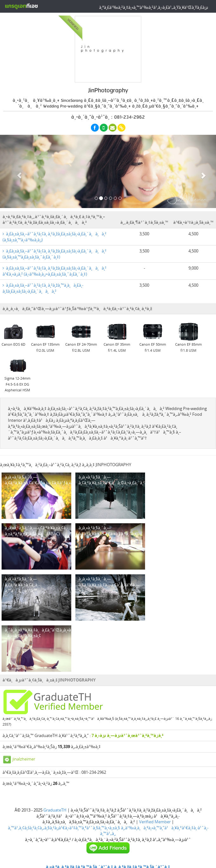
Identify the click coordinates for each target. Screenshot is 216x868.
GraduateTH (55, 810)
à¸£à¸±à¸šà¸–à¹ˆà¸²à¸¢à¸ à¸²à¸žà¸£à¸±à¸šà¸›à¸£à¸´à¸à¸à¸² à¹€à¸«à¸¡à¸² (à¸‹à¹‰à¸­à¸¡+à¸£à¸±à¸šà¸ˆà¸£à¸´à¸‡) (54, 271)
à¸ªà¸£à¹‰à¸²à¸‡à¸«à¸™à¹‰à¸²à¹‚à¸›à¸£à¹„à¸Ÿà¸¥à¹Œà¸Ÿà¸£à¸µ (154, 7)
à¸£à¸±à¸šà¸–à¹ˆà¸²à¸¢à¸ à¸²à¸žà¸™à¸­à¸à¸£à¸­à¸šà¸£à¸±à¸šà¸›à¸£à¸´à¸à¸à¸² (43, 288)
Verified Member (155, 822)
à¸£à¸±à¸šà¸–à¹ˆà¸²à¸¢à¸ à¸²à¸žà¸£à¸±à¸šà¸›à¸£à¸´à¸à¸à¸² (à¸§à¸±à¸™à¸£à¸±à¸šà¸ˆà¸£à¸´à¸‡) (54, 254)
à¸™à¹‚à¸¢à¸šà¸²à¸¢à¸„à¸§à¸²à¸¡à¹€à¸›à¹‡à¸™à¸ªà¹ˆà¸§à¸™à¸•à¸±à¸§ (64, 828)
